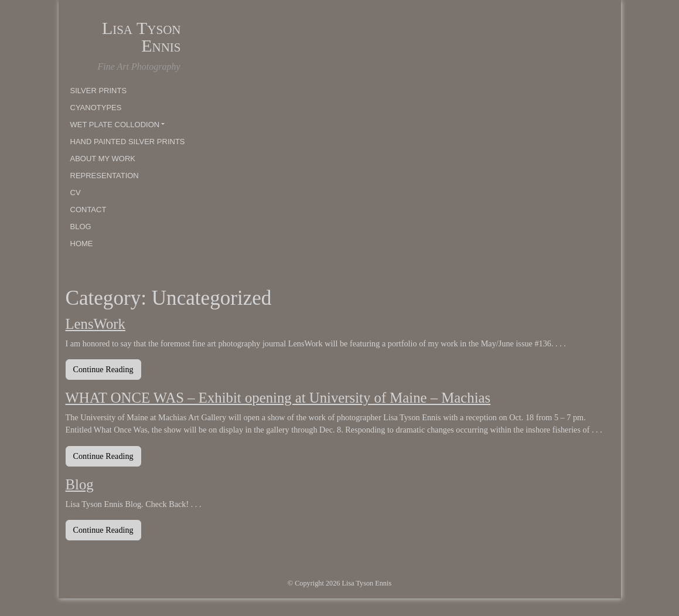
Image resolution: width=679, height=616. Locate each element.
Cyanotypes (96, 108)
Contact (88, 210)
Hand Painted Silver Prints (128, 142)
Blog (81, 227)
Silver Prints (99, 91)
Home (82, 244)
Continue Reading (107, 368)
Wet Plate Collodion (115, 125)
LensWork (95, 324)
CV (76, 193)
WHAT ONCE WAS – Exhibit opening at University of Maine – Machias (278, 398)
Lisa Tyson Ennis (141, 37)
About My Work (103, 159)
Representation (105, 176)
